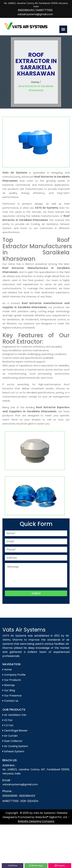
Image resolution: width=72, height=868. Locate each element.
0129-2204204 (29, 801)
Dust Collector (12, 741)
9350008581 (10, 796)
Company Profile (14, 675)
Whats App (36, 865)
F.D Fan (8, 725)
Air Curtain (10, 736)
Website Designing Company (36, 821)
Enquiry (60, 865)
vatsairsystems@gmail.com (35, 14)
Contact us (10, 701)
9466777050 (44, 10)
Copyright (12, 813)
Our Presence (12, 696)
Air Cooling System (15, 746)
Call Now (13, 865)
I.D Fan (7, 720)
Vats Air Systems (24, 630)
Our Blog (9, 690)
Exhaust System (13, 751)
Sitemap (9, 685)
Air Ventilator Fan (14, 715)
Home (35, 82)
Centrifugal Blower (15, 731)
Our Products (12, 680)
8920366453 (26, 10)
